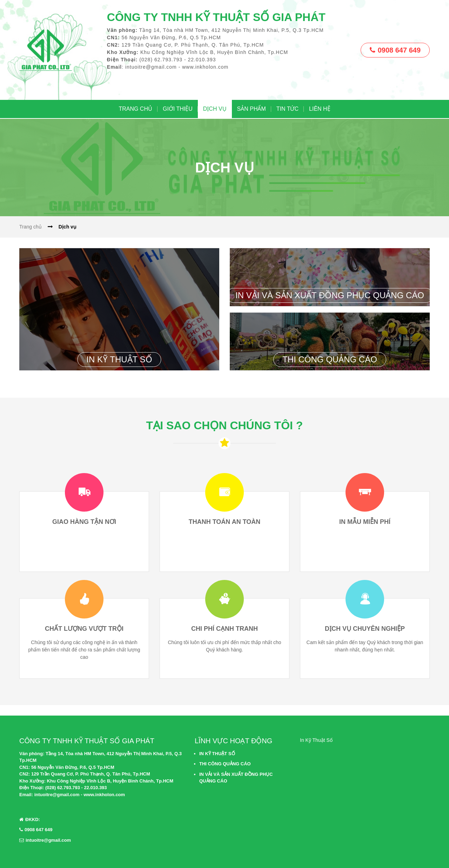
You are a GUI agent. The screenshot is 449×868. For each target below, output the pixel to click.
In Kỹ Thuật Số (316, 740)
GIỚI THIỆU (178, 109)
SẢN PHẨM (252, 109)
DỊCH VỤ (215, 109)
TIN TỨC (287, 109)
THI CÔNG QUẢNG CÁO (225, 764)
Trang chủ (135, 109)
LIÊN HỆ (320, 109)
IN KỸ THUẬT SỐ (217, 754)
